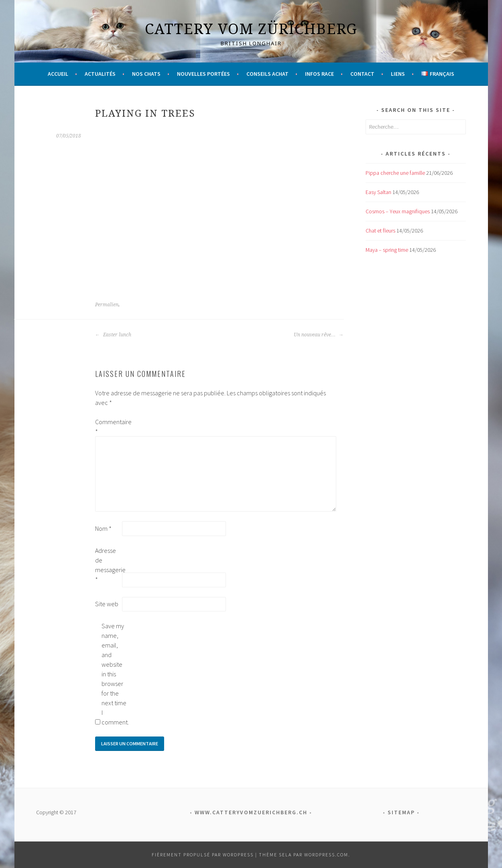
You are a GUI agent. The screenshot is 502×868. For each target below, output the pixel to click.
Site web (107, 604)
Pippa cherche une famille (395, 173)
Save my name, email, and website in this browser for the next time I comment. (114, 674)
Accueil (58, 74)
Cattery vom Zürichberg (251, 29)
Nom (103, 528)
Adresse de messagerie (108, 565)
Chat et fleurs (380, 231)
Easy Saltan (378, 192)
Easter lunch (113, 335)
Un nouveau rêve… (319, 335)
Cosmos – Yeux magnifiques (398, 211)
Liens (398, 74)
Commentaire (108, 427)
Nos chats (146, 74)
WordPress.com (326, 855)
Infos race (319, 74)
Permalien (107, 305)
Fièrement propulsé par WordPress (203, 855)
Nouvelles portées (203, 74)
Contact (362, 74)
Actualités (100, 74)
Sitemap (401, 812)
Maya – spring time (387, 250)
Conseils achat (267, 74)
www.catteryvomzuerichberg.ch (251, 812)
